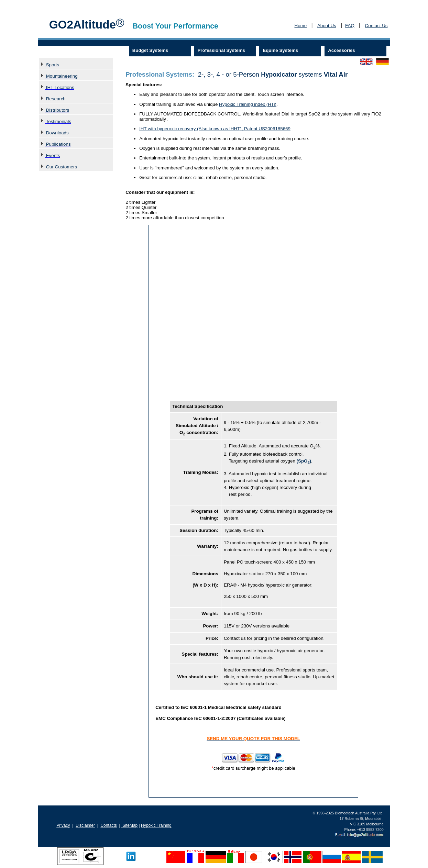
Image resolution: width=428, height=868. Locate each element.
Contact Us (376, 26)
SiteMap (129, 825)
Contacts (108, 825)
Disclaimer (85, 825)
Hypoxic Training (156, 825)
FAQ (350, 26)
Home (301, 26)
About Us (327, 26)
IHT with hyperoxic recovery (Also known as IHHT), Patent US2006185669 (215, 129)
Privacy (63, 825)
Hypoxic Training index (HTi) (248, 104)
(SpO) (304, 461)
